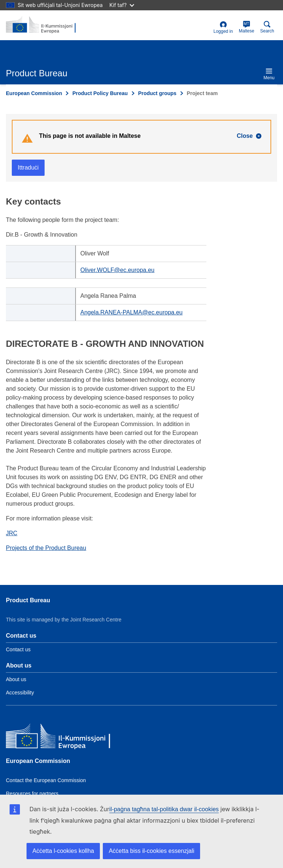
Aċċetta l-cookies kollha (63, 851)
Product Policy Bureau (100, 93)
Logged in (223, 27)
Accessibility (20, 693)
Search (267, 27)
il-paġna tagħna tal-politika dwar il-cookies (164, 809)
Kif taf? (122, 5)
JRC (12, 533)
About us (16, 679)
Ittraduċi (28, 168)
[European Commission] (59, 737)
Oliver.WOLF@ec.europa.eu (117, 270)
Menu (269, 74)
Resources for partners (32, 794)
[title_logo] (42, 25)
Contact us (18, 649)
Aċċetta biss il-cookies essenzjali (151, 851)
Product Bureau (28, 600)
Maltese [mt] (247, 27)
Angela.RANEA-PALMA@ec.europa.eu (131, 312)
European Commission (34, 93)
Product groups (157, 93)
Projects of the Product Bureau (46, 548)
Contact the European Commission (46, 780)
